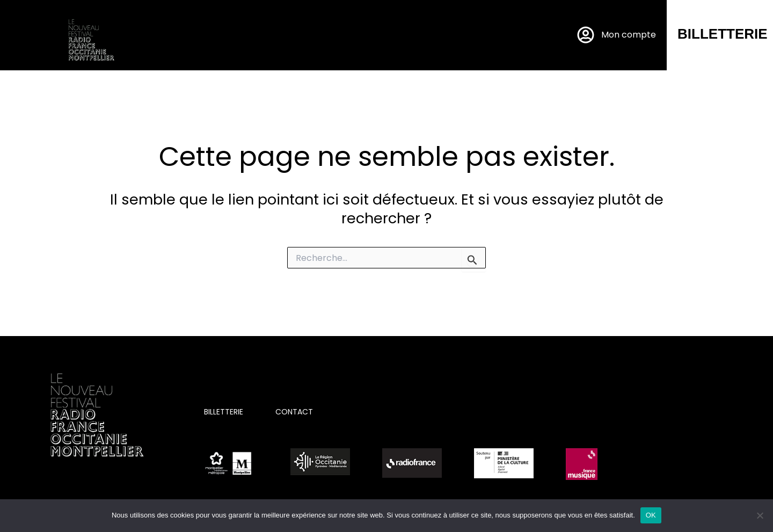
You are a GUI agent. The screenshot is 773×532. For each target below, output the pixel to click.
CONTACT (294, 412)
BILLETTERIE (723, 34)
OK (651, 515)
